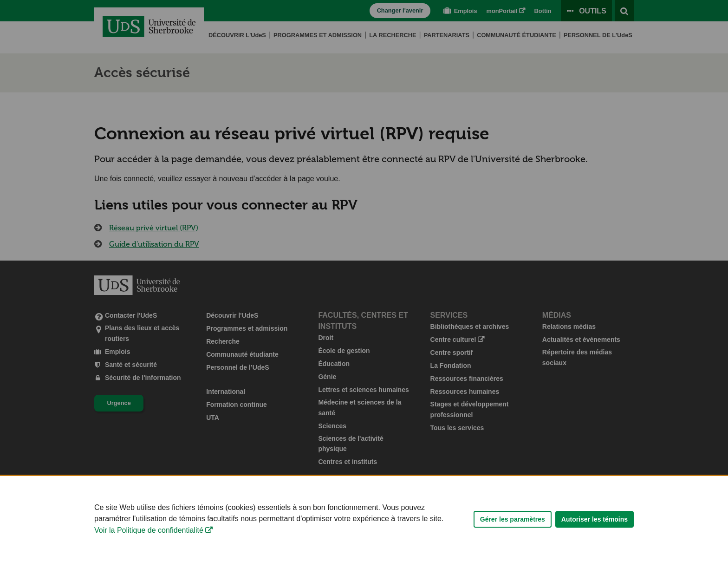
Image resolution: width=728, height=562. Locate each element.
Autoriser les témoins (595, 525)
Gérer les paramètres (513, 525)
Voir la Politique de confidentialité (149, 537)
